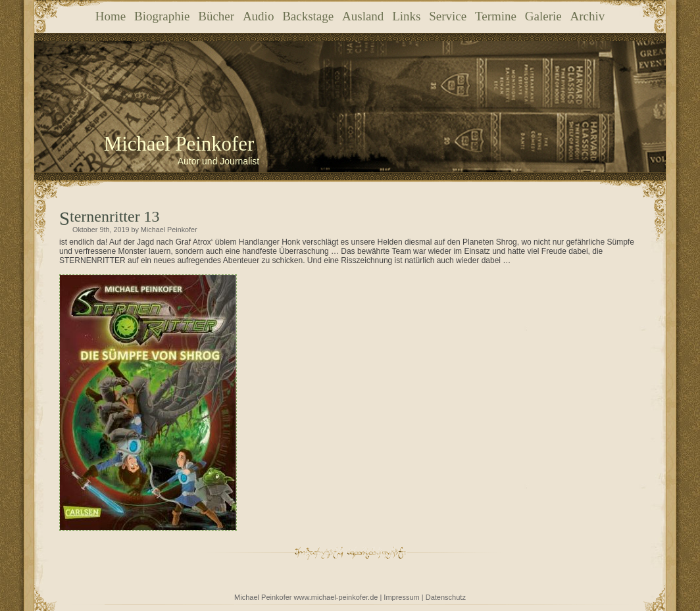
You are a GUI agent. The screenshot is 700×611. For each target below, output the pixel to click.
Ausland (363, 16)
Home (111, 16)
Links (406, 16)
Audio (259, 16)
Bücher (216, 16)
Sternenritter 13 (115, 216)
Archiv (587, 16)
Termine (496, 16)
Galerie (543, 16)
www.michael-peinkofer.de (336, 597)
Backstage (308, 16)
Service (448, 16)
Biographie (162, 16)
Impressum (401, 597)
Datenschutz (446, 597)
